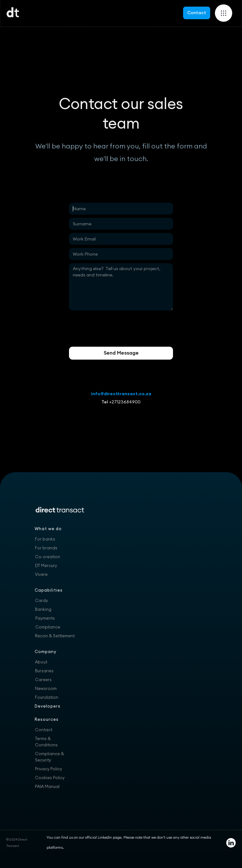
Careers (43, 680)
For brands (46, 548)
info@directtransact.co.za (121, 394)
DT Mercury (46, 565)
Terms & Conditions (46, 742)
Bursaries (44, 671)
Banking (43, 609)
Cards (41, 600)
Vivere (41, 574)
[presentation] (117, 329)
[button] (224, 13)
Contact (197, 13)
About (41, 662)
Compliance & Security (49, 757)
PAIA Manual (47, 786)
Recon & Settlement (55, 636)
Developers (48, 706)
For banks (45, 539)
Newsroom (46, 688)
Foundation (47, 697)
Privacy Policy (49, 769)
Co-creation (48, 557)
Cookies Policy (50, 778)
